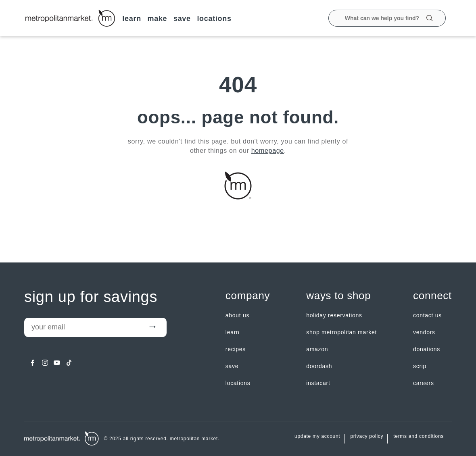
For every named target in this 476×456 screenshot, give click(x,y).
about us (237, 315)
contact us (427, 315)
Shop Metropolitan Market (341, 332)
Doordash (319, 366)
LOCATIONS (214, 19)
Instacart (318, 383)
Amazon (317, 349)
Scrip (420, 366)
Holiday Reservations (334, 315)
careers (424, 383)
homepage (268, 151)
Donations (427, 349)
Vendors (424, 332)
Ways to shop (338, 296)
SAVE (182, 19)
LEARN (132, 19)
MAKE (157, 19)
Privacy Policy (367, 436)
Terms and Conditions (419, 436)
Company (248, 296)
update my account (317, 436)
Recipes (236, 349)
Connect (432, 296)
